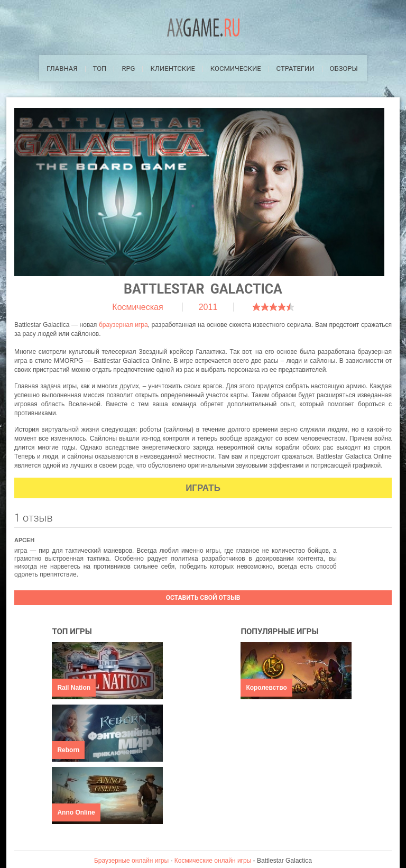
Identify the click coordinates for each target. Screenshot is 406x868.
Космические (236, 68)
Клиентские (172, 68)
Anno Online (76, 812)
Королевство (266, 688)
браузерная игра (123, 325)
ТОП (100, 68)
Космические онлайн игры (213, 861)
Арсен (24, 540)
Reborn (68, 750)
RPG (128, 68)
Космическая (137, 307)
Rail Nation (74, 688)
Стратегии (296, 68)
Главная (62, 68)
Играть (203, 488)
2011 (208, 307)
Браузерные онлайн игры (131, 861)
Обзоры (344, 68)
